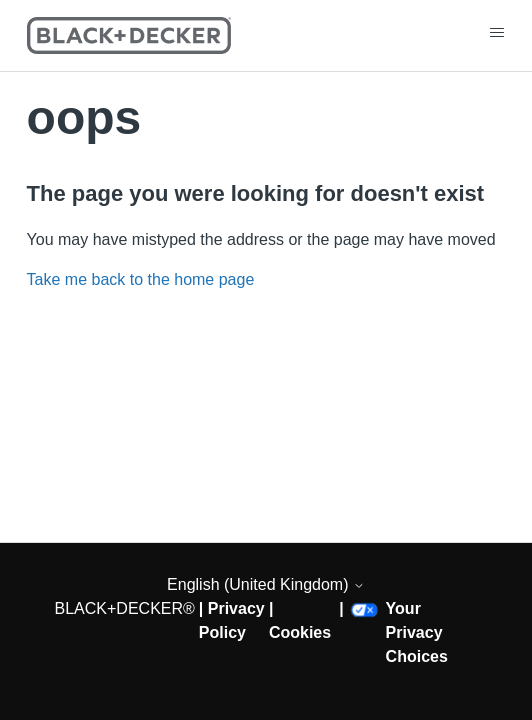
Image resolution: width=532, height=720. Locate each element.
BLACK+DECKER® (125, 608)
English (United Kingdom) (266, 584)
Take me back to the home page (141, 279)
